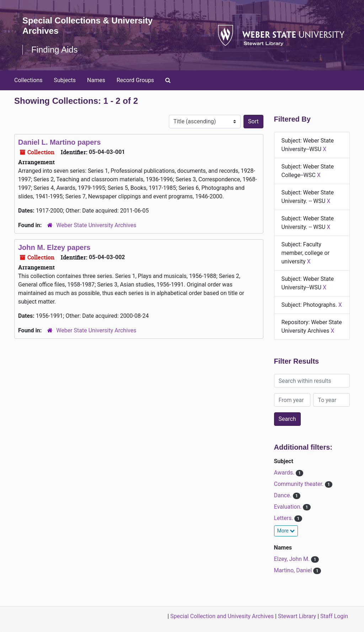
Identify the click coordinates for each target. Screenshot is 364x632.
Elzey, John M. (293, 559)
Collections (28, 80)
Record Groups (135, 80)
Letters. (284, 518)
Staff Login (334, 616)
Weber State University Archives (96, 225)
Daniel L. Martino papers (59, 142)
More (286, 531)
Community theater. (300, 484)
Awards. (285, 473)
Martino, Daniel (294, 570)
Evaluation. (289, 507)
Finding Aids (55, 50)
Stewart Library (297, 616)
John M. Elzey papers (54, 247)
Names (96, 80)
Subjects (65, 80)
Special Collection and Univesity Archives (222, 616)
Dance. (283, 495)
